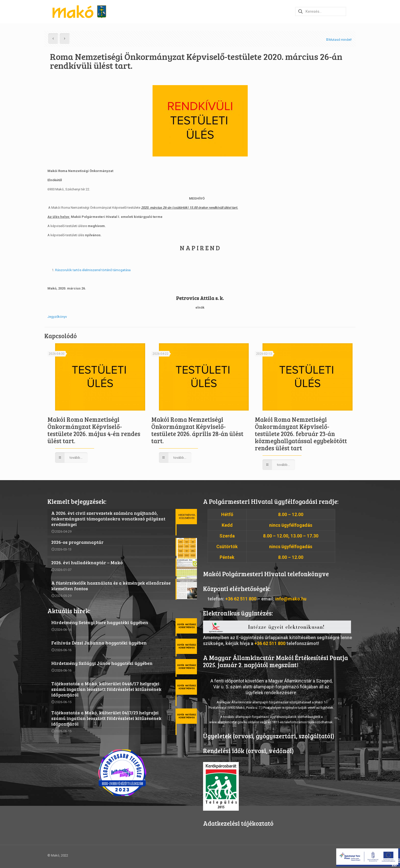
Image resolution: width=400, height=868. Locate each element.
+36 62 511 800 (241, 599)
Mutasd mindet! (339, 40)
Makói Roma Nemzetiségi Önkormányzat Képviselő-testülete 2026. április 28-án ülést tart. (197, 430)
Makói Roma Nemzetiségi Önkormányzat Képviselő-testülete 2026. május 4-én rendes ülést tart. (94, 430)
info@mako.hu (291, 599)
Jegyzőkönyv (57, 317)
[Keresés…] (321, 11)
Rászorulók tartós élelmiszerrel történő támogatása (93, 270)
